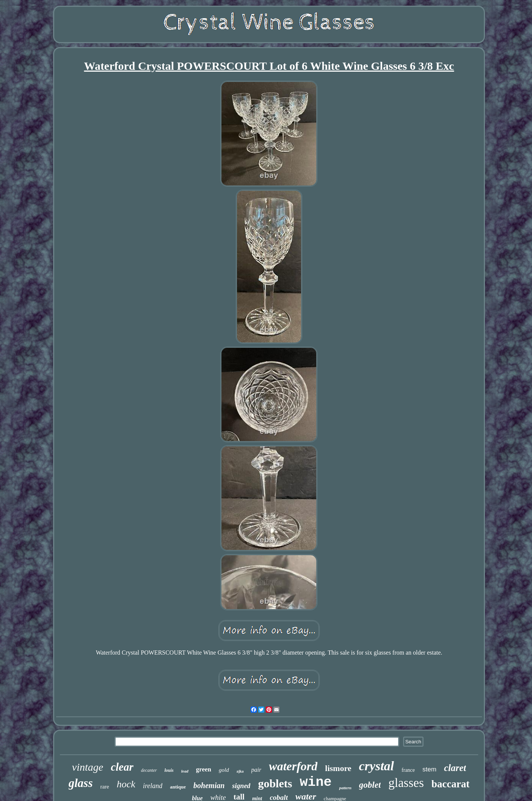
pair (257, 770)
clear (122, 767)
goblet (370, 785)
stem (429, 769)
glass (81, 783)
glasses (406, 783)
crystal (377, 766)
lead (185, 771)
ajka (240, 771)
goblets (275, 783)
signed (241, 786)
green (204, 769)
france (408, 770)
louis (169, 770)
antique (178, 787)
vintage (88, 767)
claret (455, 768)
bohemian (209, 785)
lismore (338, 768)
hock (126, 784)
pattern (345, 788)
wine (315, 782)
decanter (149, 770)
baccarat (450, 784)
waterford (293, 766)
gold (224, 770)
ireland (153, 786)
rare (104, 787)
